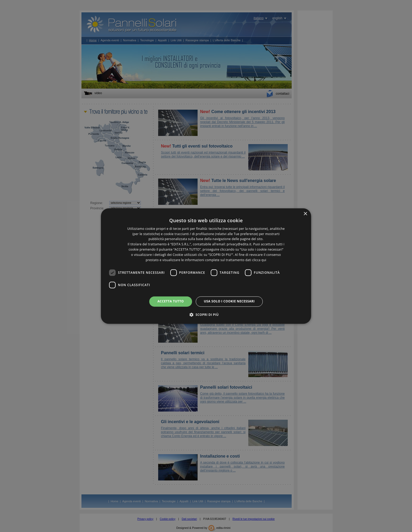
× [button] (305, 214)
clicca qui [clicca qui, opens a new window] (259, 260)
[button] (206, 315)
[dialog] (206, 266)
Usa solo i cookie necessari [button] (229, 302)
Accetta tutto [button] (171, 302)
